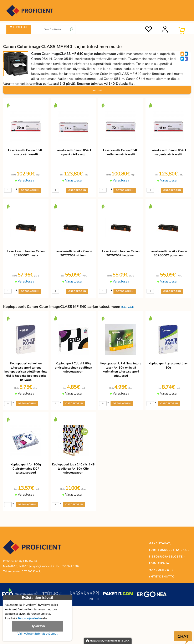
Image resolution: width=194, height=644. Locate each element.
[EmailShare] (182, 54)
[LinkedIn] (186, 54)
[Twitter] (182, 59)
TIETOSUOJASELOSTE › (167, 557)
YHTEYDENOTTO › (163, 577)
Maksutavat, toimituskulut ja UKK (108, 641)
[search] (72, 28)
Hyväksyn (38, 626)
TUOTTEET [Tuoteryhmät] (19, 27)
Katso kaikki (128, 307)
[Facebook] (186, 59)
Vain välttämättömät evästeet (37, 634)
